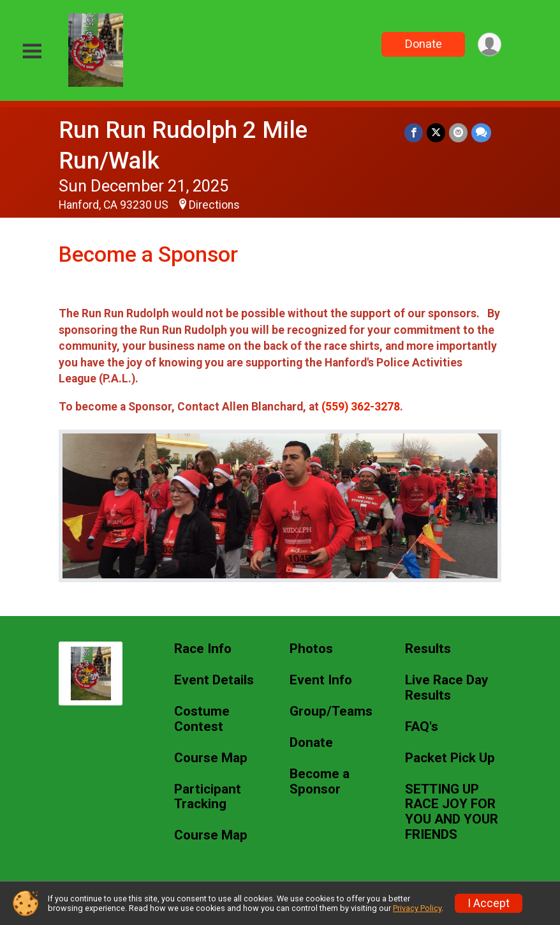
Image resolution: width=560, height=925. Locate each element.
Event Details (214, 680)
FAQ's (422, 727)
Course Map (211, 758)
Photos (311, 649)
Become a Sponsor (320, 782)
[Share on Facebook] (414, 132)
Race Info (203, 649)
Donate (424, 44)
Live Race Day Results (446, 688)
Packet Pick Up (450, 758)
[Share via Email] (458, 132)
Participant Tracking (208, 797)
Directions (214, 205)
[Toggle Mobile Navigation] (32, 51)
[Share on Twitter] (436, 132)
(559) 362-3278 (361, 407)
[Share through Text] (481, 132)
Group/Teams (331, 711)
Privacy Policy (417, 908)
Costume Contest (202, 719)
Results (428, 649)
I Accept (489, 903)
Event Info (321, 680)
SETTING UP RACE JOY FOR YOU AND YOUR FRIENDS (452, 812)
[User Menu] (490, 44)
